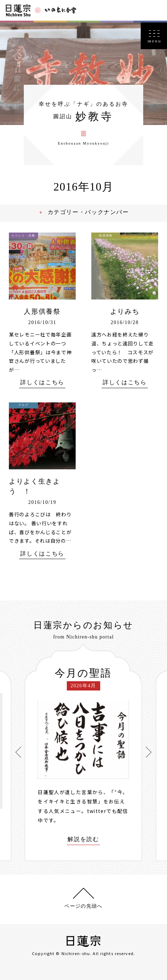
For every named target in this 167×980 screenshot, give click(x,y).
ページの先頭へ (83, 906)
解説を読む (83, 840)
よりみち (125, 311)
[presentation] (18, 752)
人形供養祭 (42, 311)
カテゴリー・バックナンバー (89, 212)
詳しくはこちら (42, 383)
